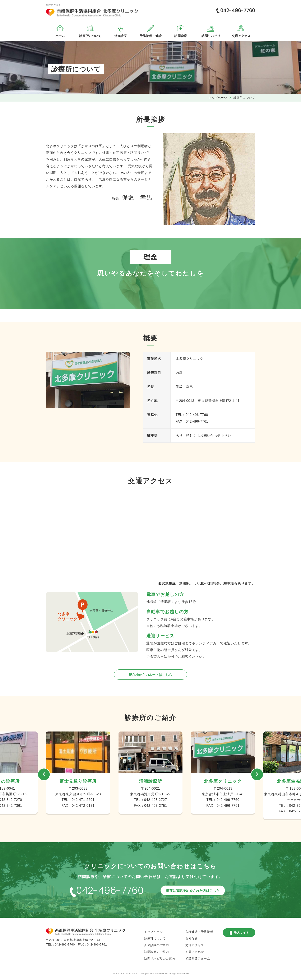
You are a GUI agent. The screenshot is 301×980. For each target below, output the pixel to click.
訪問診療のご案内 (157, 952)
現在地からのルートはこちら (150, 675)
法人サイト (239, 933)
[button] (44, 774)
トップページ (218, 98)
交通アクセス (195, 945)
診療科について (155, 938)
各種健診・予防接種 (199, 932)
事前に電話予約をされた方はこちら (193, 891)
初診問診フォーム (198, 958)
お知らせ (192, 938)
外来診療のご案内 (157, 945)
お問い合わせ (195, 952)
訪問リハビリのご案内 (160, 958)
